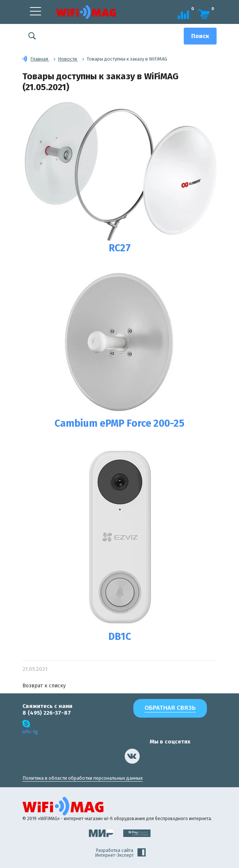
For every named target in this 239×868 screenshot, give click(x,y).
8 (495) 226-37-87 (47, 713)
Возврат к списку (44, 686)
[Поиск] (200, 36)
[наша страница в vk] (132, 756)
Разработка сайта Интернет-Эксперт (120, 853)
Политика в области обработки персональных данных (83, 778)
